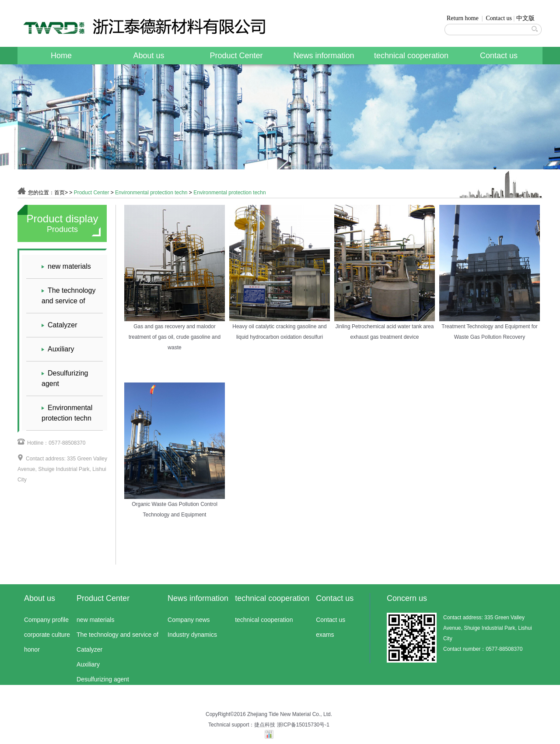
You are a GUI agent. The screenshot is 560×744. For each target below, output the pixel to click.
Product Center (236, 56)
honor (32, 649)
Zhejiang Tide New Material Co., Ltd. (290, 714)
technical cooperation (411, 56)
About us (149, 56)
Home (61, 56)
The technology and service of (68, 295)
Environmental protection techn (151, 193)
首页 (59, 193)
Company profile (46, 620)
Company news (189, 620)
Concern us (407, 598)
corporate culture (47, 635)
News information (324, 56)
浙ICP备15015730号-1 (303, 725)
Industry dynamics (192, 635)
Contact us (499, 18)
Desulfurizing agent (65, 378)
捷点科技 (265, 725)
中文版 (525, 18)
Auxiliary (58, 349)
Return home (463, 18)
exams (325, 635)
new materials (66, 267)
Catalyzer (59, 325)
